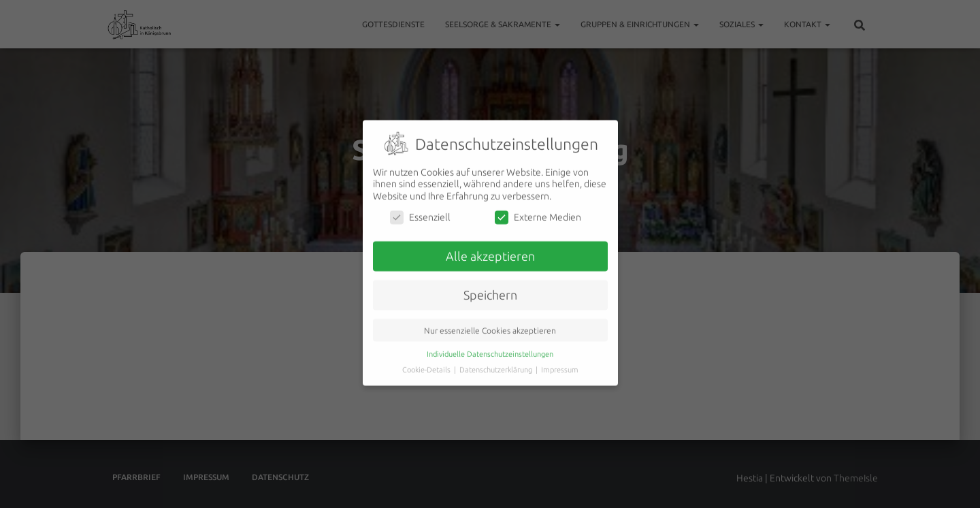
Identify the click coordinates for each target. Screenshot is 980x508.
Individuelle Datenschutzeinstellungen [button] (490, 347)
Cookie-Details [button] (427, 363)
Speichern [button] (490, 288)
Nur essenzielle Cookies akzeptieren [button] (490, 324)
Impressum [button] (560, 363)
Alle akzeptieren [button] (490, 250)
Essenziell (420, 211)
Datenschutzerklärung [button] (497, 363)
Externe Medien (538, 211)
